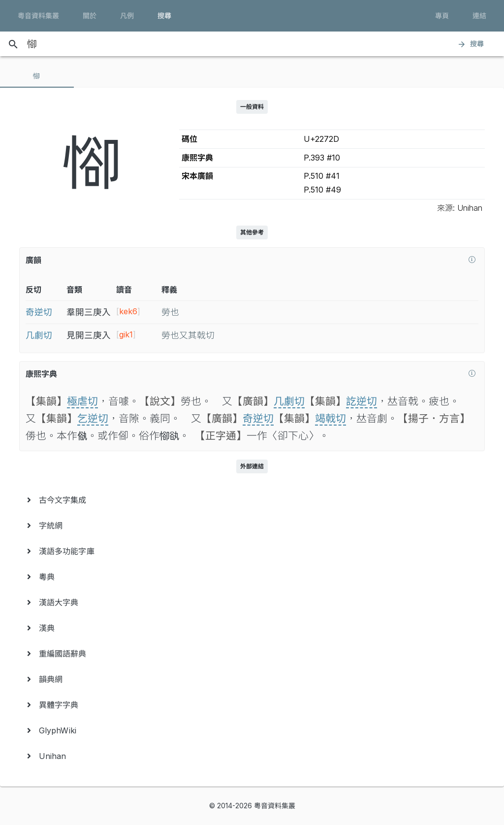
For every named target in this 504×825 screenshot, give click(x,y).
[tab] (37, 76)
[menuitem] (252, 500)
